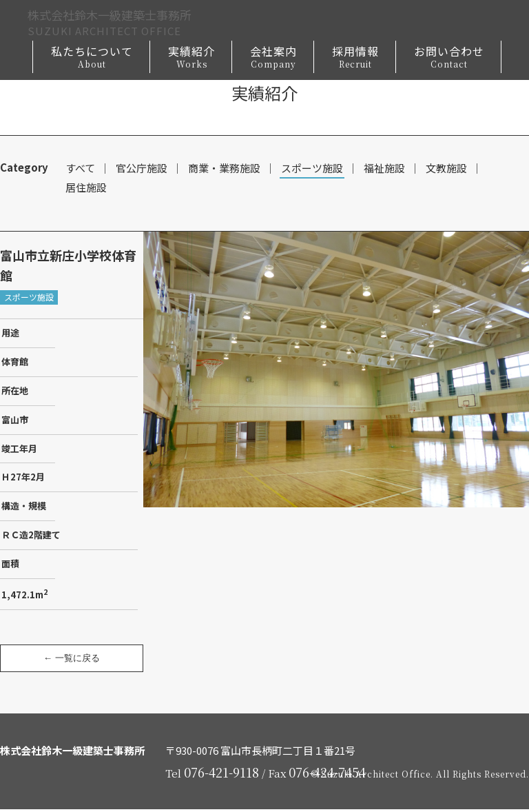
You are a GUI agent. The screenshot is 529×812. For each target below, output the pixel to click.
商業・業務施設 (224, 169)
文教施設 (446, 169)
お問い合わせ (449, 59)
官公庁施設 (142, 169)
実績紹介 (191, 59)
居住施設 (86, 189)
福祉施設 (384, 169)
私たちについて (92, 59)
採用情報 (355, 59)
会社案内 (273, 59)
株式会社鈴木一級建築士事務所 (124, 24)
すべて (80, 169)
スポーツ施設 (312, 169)
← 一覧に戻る (72, 661)
